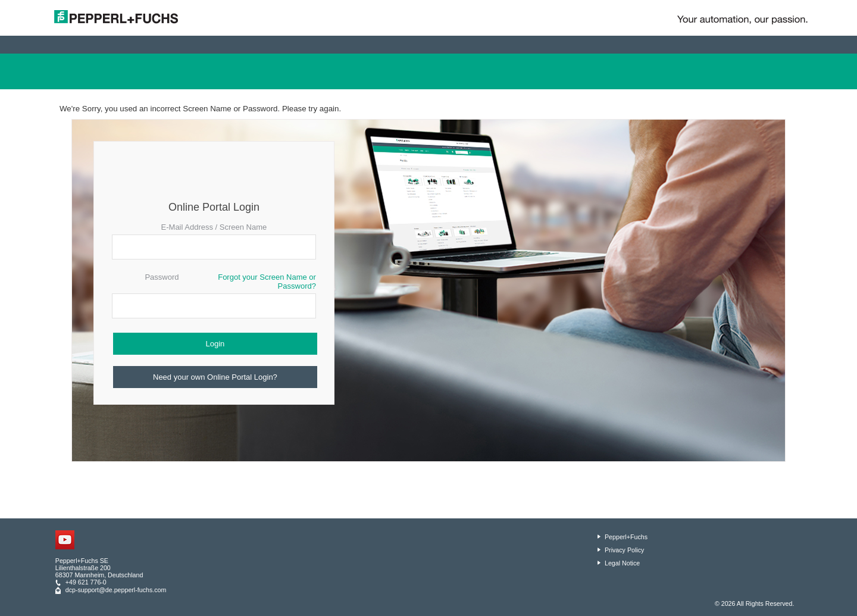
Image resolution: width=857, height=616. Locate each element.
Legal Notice (622, 563)
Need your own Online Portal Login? (215, 377)
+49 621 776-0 (86, 582)
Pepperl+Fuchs (626, 537)
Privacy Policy (624, 550)
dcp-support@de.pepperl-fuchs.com (116, 590)
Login (215, 344)
